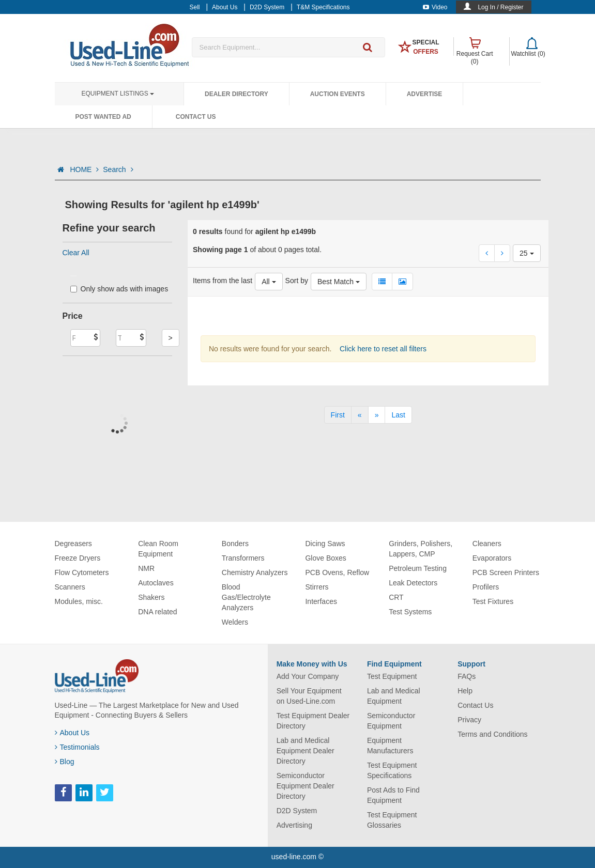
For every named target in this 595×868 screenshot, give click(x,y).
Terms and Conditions (492, 734)
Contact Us (196, 117)
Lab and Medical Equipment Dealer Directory (306, 751)
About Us (72, 733)
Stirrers (317, 587)
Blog (65, 762)
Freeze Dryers (78, 558)
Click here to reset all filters (382, 349)
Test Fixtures (493, 601)
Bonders (235, 544)
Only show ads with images (119, 289)
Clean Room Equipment (158, 549)
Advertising (294, 825)
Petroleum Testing (418, 568)
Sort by (297, 281)
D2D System (297, 811)
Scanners (70, 587)
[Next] (377, 415)
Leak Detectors (413, 583)
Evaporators (492, 558)
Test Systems (410, 612)
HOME (84, 169)
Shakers (151, 597)
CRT (396, 597)
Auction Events (338, 94)
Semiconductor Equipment (391, 721)
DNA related (157, 612)
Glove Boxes (325, 558)
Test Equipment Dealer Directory (313, 721)
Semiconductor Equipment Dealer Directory (306, 786)
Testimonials (77, 747)
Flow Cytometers (82, 572)
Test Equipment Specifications (392, 770)
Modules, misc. (79, 601)
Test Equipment (392, 676)
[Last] (398, 415)
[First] (338, 415)
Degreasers (73, 544)
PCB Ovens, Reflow (337, 572)
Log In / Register (500, 7)
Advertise (425, 94)
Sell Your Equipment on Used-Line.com (309, 696)
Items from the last (223, 281)
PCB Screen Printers (506, 572)
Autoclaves (156, 583)
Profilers (486, 587)
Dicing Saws (325, 544)
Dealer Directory (237, 94)
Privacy (469, 720)
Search (118, 169)
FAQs (467, 676)
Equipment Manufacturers (390, 746)
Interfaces (321, 601)
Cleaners (487, 544)
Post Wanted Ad (103, 117)
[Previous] (360, 415)
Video (435, 7)
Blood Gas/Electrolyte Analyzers (246, 597)
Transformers (243, 558)
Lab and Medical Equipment (394, 696)
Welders (235, 622)
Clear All (76, 253)
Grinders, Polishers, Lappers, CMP (421, 549)
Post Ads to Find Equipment (393, 795)
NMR (146, 568)
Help (465, 691)
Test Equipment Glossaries (392, 820)
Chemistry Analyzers (255, 572)
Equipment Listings (118, 94)
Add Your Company (308, 676)
